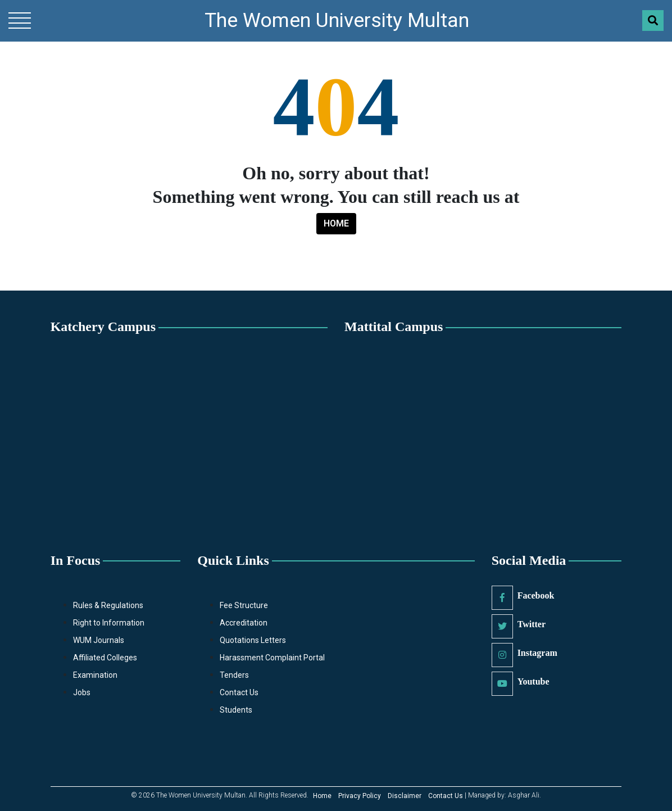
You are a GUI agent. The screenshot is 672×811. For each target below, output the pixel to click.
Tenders (234, 675)
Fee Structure (244, 605)
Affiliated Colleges (105, 658)
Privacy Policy (360, 796)
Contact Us (239, 692)
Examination (95, 675)
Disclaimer (405, 796)
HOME (336, 223)
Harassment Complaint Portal (272, 658)
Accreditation (244, 623)
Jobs (82, 692)
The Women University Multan (337, 20)
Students (236, 710)
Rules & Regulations (108, 605)
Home (322, 796)
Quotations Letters (253, 640)
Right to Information (109, 623)
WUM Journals (99, 640)
